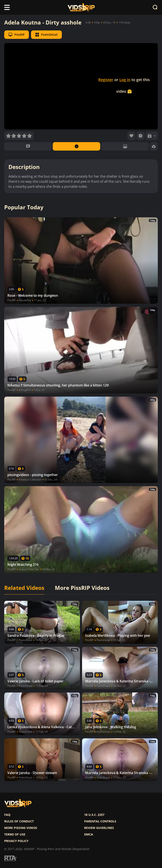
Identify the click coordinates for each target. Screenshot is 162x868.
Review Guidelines (99, 828)
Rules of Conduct (19, 821)
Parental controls (100, 821)
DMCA (89, 834)
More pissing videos (21, 828)
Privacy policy (16, 841)
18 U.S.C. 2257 (94, 815)
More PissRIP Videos (82, 588)
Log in (125, 80)
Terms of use (15, 834)
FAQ (7, 815)
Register (106, 80)
